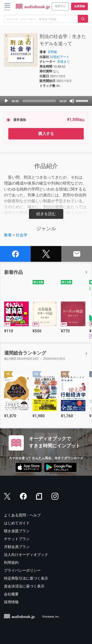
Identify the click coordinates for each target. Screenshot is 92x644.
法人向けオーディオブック (26, 555)
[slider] (39, 101)
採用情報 (11, 602)
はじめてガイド (17, 523)
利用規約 (11, 563)
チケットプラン (17, 539)
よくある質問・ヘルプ (22, 515)
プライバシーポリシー (22, 570)
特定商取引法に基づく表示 (26, 578)
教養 (8, 235)
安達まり (64, 62)
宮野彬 (52, 52)
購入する (46, 134)
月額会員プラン (17, 547)
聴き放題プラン (17, 531)
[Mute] (72, 101)
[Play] (6, 101)
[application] (46, 101)
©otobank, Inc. (51, 617)
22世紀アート (60, 57)
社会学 (22, 235)
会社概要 (11, 594)
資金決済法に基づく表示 (24, 586)
